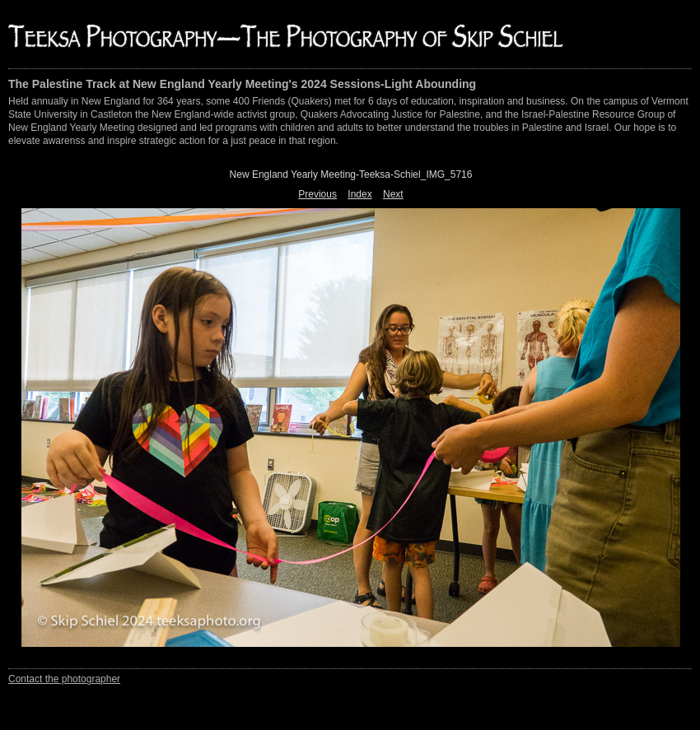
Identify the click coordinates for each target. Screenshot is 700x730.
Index (359, 194)
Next (393, 194)
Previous (317, 194)
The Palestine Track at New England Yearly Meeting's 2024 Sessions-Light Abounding (242, 84)
